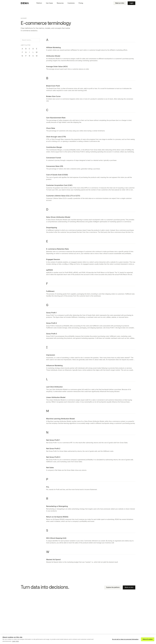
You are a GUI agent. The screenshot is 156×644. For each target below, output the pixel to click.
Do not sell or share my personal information (125, 639)
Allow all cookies (148, 639)
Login (131, 3)
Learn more (15, 641)
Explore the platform (113, 587)
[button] (40, 3)
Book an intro (120, 3)
